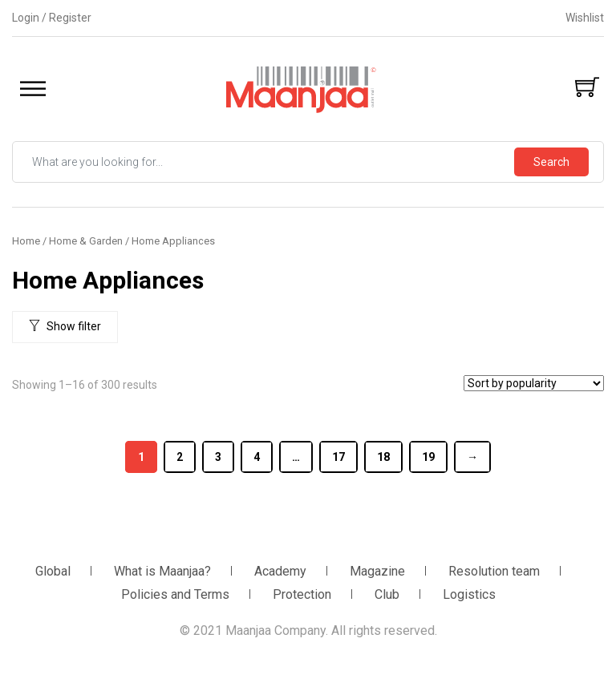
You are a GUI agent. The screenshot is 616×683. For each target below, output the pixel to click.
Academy (280, 571)
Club (387, 594)
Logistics (469, 594)
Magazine (377, 571)
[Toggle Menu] (33, 89)
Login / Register (52, 18)
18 (383, 457)
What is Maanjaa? (162, 571)
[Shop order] (534, 383)
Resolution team (494, 571)
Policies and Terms (175, 594)
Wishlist (585, 18)
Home (26, 241)
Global (53, 571)
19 (428, 457)
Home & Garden (86, 241)
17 (338, 457)
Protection (302, 594)
